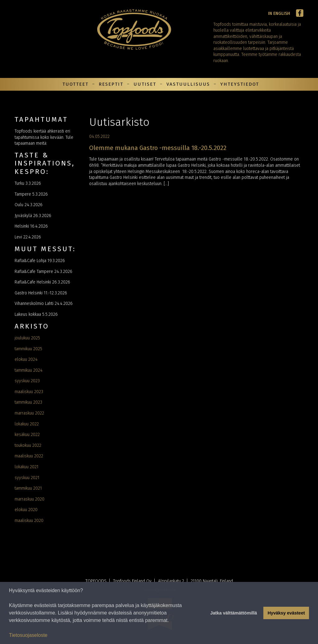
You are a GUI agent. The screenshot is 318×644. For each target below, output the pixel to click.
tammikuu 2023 (28, 402)
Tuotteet (75, 84)
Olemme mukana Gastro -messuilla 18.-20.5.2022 (158, 148)
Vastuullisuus (188, 84)
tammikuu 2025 (28, 349)
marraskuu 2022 (29, 413)
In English (279, 14)
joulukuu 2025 (27, 338)
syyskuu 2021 (27, 478)
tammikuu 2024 (29, 370)
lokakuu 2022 (27, 424)
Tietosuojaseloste (28, 635)
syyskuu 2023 (27, 381)
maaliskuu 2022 (29, 456)
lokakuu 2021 (27, 467)
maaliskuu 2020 (29, 521)
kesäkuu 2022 (27, 435)
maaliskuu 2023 (29, 392)
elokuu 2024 (26, 359)
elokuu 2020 (26, 510)
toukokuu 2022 (28, 445)
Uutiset (145, 84)
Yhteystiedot (240, 84)
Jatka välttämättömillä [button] (234, 613)
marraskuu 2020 (30, 499)
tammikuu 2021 (28, 488)
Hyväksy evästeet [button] (286, 613)
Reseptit (111, 84)
